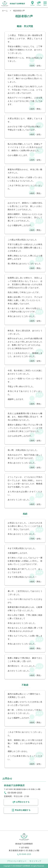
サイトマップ (35, 861)
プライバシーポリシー (17, 861)
